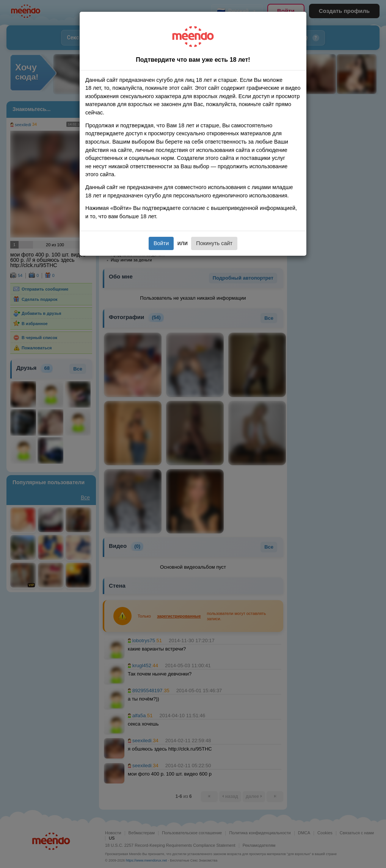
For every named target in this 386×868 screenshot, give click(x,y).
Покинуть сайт (214, 243)
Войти (161, 243)
